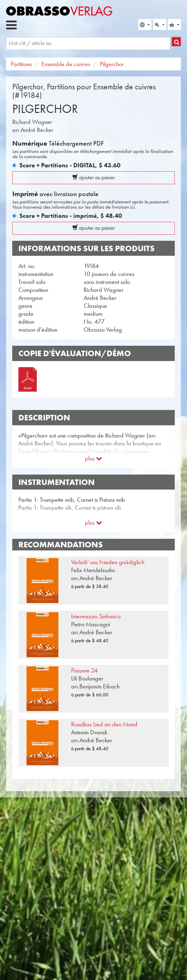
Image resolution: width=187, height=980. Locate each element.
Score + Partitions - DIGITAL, (70, 165)
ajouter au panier (94, 177)
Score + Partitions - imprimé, (71, 216)
